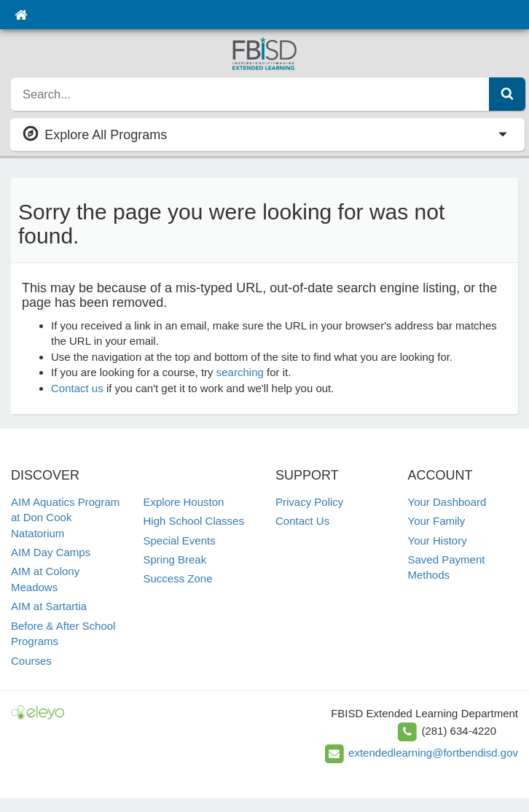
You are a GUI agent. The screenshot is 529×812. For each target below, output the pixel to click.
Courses (31, 661)
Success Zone (178, 578)
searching (240, 372)
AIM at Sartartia (49, 606)
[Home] (21, 15)
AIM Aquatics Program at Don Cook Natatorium (65, 518)
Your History (438, 540)
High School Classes (194, 521)
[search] (250, 94)
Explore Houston (184, 502)
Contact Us (302, 521)
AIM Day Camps (51, 552)
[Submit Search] (507, 94)
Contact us (77, 388)
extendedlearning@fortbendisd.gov (433, 753)
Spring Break (175, 559)
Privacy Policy (309, 502)
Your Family (437, 521)
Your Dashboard (447, 502)
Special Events (180, 540)
